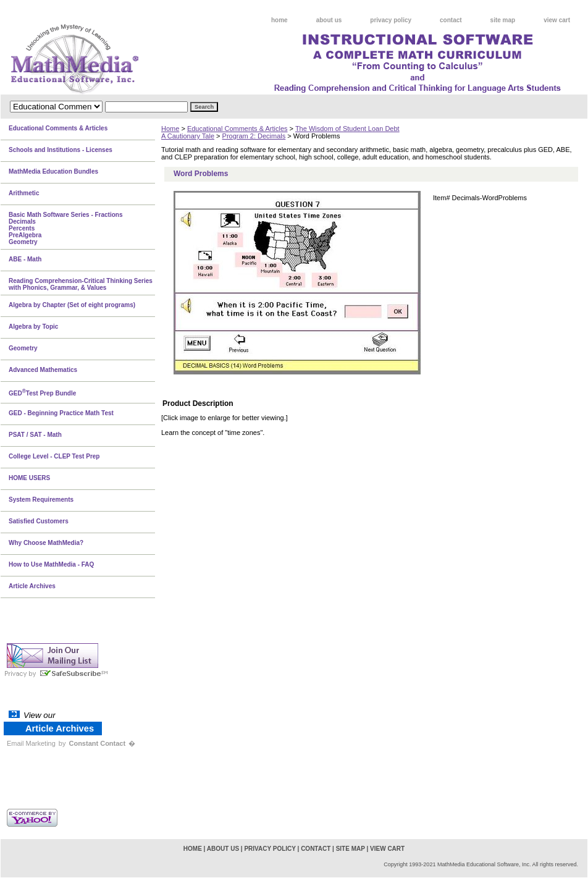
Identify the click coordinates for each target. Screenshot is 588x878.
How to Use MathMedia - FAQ (51, 564)
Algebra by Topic (33, 327)
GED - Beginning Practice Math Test (61, 413)
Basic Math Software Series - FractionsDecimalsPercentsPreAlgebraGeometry (66, 228)
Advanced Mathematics (43, 370)
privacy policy (391, 20)
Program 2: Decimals (254, 136)
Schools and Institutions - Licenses (61, 150)
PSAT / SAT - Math (35, 435)
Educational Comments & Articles (237, 129)
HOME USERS (29, 478)
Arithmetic (24, 193)
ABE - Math (25, 259)
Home (170, 129)
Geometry (23, 348)
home (279, 20)
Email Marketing (31, 743)
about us (329, 20)
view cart (557, 20)
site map (503, 20)
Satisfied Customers (39, 521)
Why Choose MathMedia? (46, 543)
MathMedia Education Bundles (53, 171)
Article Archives (32, 586)
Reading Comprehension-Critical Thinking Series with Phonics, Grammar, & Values (81, 284)
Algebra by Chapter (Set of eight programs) (72, 305)
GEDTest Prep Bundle (42, 392)
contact (451, 20)
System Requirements (41, 500)
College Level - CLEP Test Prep (54, 456)
